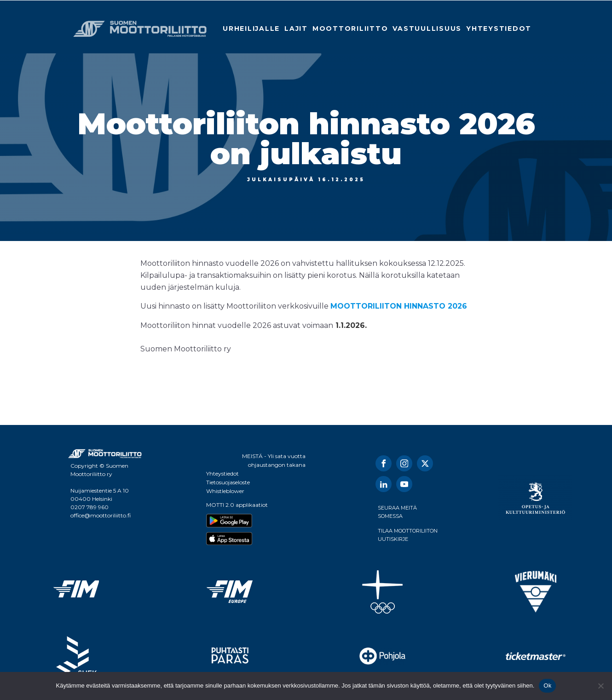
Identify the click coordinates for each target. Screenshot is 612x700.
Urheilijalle (251, 29)
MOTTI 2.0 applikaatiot (237, 505)
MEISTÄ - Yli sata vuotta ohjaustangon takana (274, 460)
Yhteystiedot (499, 29)
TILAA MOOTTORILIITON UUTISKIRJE (408, 535)
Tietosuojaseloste (228, 482)
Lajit (296, 29)
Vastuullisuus (427, 29)
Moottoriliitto (350, 29)
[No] (600, 686)
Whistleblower (225, 491)
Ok (547, 686)
